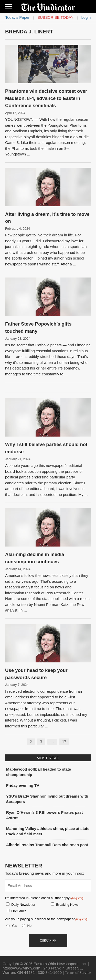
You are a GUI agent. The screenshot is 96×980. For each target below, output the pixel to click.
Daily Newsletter (23, 905)
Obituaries (19, 911)
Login (86, 17)
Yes (13, 926)
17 (64, 742)
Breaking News (67, 905)
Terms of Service (78, 973)
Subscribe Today (55, 17)
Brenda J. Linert (29, 32)
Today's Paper (18, 17)
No (30, 926)
